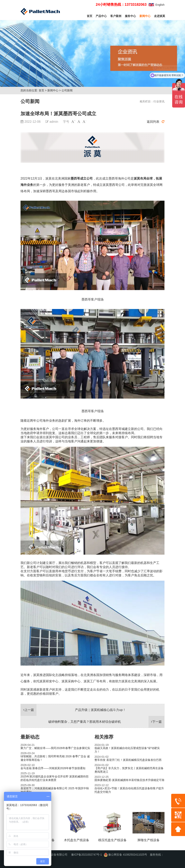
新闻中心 (145, 16)
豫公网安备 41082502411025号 (126, 855)
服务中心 (130, 16)
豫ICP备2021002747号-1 (87, 855)
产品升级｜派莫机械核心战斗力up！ (100, 710)
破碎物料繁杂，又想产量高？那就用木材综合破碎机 (85, 722)
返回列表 (156, 122)
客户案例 (116, 16)
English (160, 5)
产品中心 (101, 16)
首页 (90, 16)
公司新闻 (67, 90)
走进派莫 (160, 16)
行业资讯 (159, 101)
